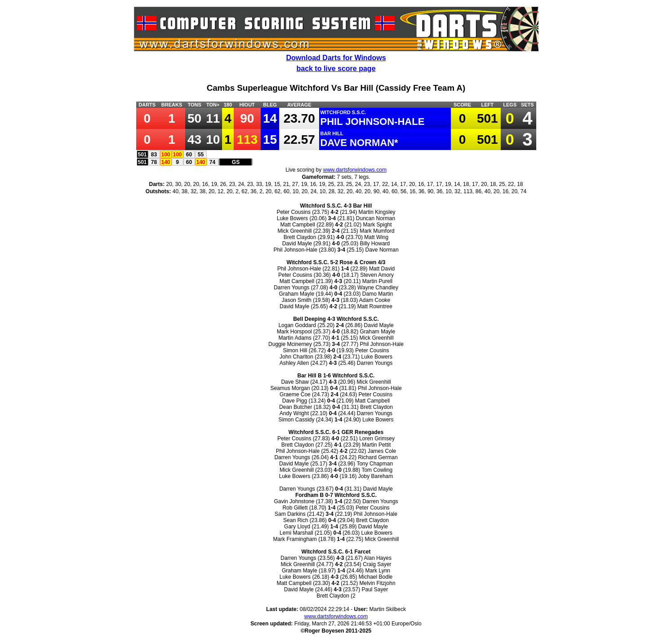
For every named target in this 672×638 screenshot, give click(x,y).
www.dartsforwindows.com (355, 170)
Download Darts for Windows (336, 58)
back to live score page (336, 69)
